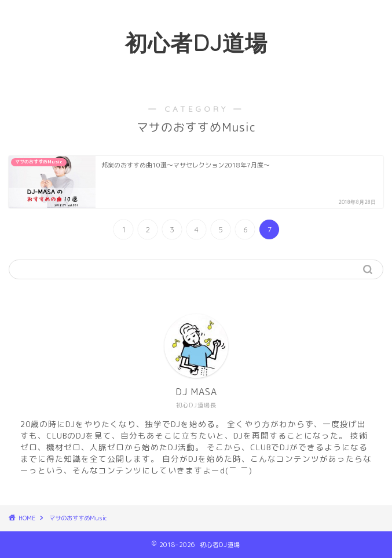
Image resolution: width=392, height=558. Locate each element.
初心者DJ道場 (196, 43)
